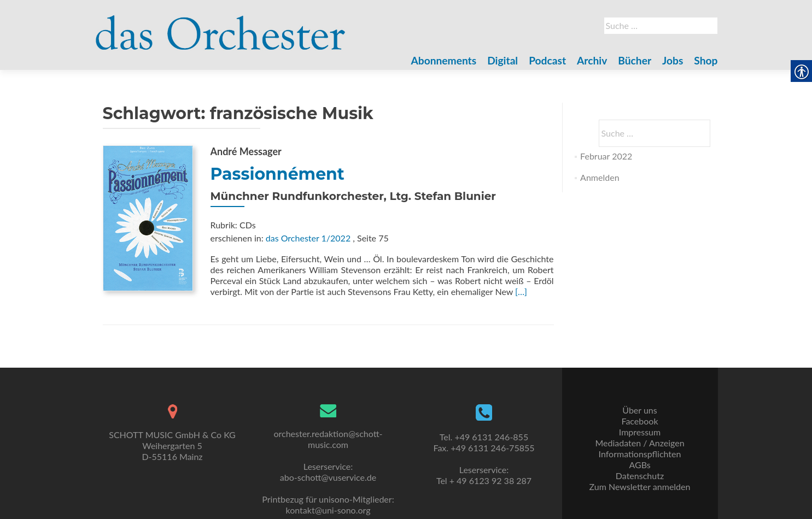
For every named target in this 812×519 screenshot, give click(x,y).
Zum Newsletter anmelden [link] (640, 486)
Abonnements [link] (444, 60)
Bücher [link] (635, 60)
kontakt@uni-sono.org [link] (328, 510)
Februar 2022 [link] (606, 156)
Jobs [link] (673, 60)
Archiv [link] (592, 60)
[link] (221, 26)
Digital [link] (503, 60)
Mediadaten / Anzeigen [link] (639, 443)
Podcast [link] (547, 60)
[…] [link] (521, 291)
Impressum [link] (640, 432)
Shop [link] (706, 60)
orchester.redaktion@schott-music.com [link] (328, 439)
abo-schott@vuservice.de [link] (328, 477)
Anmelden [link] (600, 177)
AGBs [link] (639, 465)
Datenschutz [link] (640, 476)
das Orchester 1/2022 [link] (308, 238)
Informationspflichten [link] (640, 454)
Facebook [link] (639, 421)
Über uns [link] (639, 410)
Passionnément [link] (278, 174)
